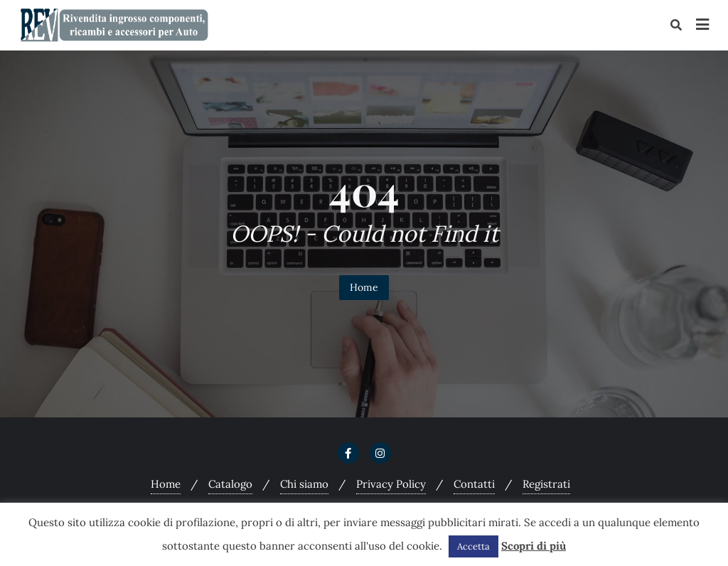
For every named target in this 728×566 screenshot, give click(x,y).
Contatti (474, 484)
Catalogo (230, 484)
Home (364, 287)
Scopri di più (534, 546)
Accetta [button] (473, 546)
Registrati (546, 484)
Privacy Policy (391, 484)
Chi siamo (304, 484)
